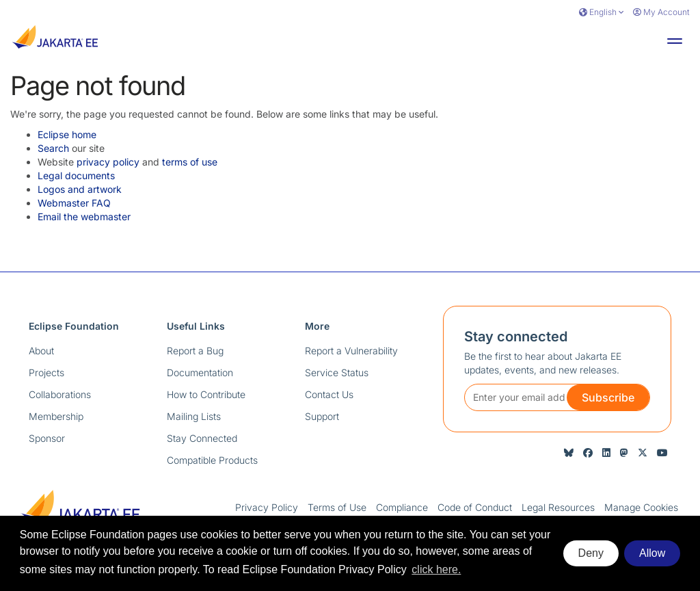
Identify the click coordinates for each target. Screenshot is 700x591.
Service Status (337, 372)
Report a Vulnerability (351, 351)
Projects (46, 372)
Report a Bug (195, 351)
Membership (56, 416)
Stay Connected (202, 438)
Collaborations (60, 394)
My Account (661, 12)
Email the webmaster (84, 216)
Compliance (402, 507)
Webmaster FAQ (74, 203)
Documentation (200, 372)
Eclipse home (67, 134)
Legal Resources (558, 507)
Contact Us (329, 394)
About (41, 351)
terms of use (190, 162)
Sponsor (47, 438)
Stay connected (516, 337)
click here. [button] (436, 569)
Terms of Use (337, 507)
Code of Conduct (475, 507)
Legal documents (76, 175)
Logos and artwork (80, 189)
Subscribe (608, 397)
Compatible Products (212, 460)
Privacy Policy (267, 507)
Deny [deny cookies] (591, 553)
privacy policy (108, 162)
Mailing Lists (194, 416)
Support (322, 416)
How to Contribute (206, 394)
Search (53, 148)
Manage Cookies (641, 507)
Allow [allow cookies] (652, 553)
